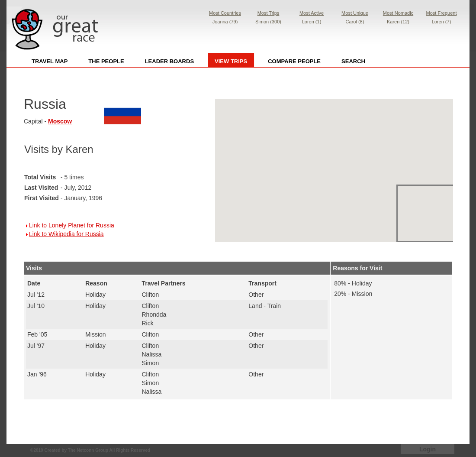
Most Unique (355, 13)
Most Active (312, 13)
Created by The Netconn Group (76, 450)
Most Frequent (442, 13)
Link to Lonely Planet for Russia (72, 225)
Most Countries (225, 13)
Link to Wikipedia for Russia (66, 234)
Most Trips (269, 13)
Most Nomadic (398, 13)
